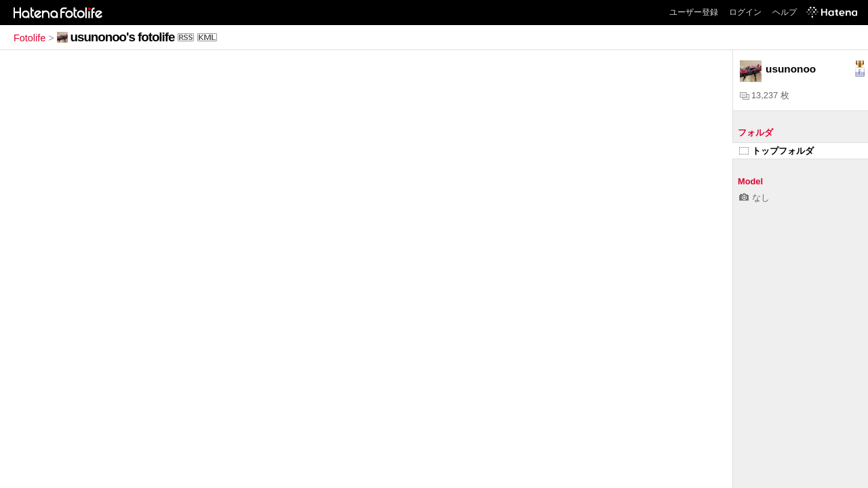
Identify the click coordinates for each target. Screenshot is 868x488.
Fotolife (29, 38)
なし (754, 198)
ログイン (745, 12)
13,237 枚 (765, 95)
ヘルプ (785, 12)
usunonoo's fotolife (123, 37)
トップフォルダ (776, 151)
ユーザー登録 (694, 12)
